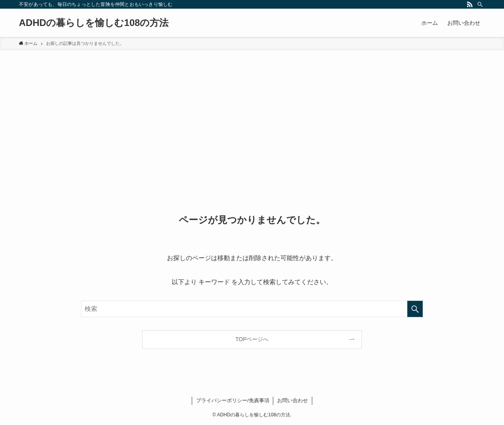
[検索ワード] (252, 309)
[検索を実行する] (415, 309)
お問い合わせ (293, 400)
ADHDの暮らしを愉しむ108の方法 (94, 23)
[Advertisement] (252, 109)
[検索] (480, 4)
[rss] (470, 4)
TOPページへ (252, 339)
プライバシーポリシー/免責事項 (233, 400)
